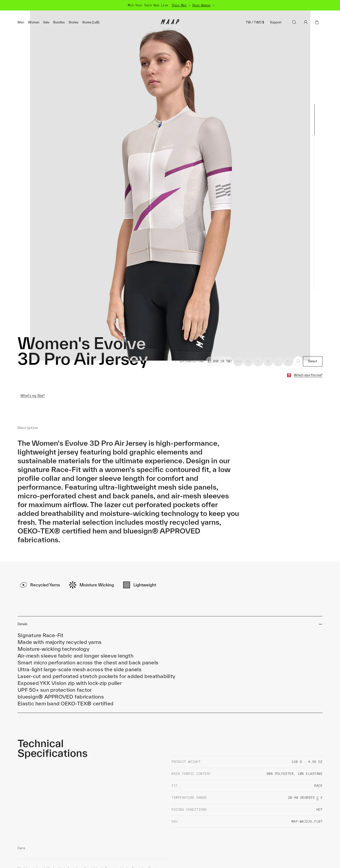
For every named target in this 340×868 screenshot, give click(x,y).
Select (313, 338)
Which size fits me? (308, 352)
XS (248, 338)
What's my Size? (33, 372)
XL (288, 338)
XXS (238, 338)
